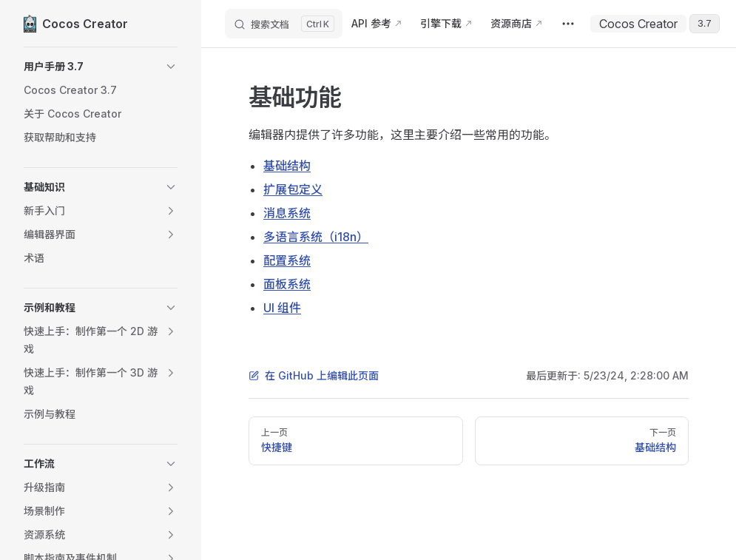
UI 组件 (282, 308)
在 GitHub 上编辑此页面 (314, 375)
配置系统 (287, 260)
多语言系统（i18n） (316, 237)
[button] (101, 67)
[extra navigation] (568, 24)
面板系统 (287, 284)
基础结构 (287, 166)
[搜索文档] (284, 24)
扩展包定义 (293, 189)
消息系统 (287, 213)
